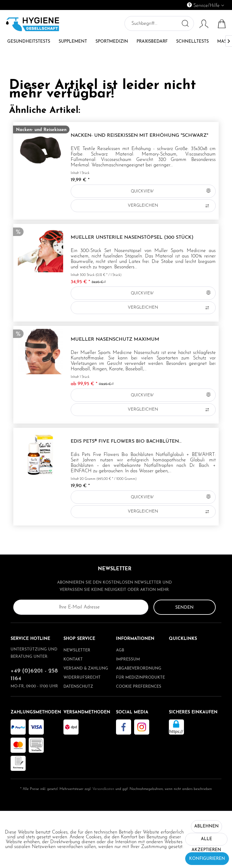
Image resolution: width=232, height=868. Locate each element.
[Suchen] (185, 23)
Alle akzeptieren (206, 841)
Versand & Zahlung (86, 668)
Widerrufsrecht (82, 678)
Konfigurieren (207, 859)
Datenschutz (78, 687)
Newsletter (77, 650)
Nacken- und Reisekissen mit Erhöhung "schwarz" (139, 136)
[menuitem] (178, 5)
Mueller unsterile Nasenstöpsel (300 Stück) (132, 237)
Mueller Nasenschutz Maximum (115, 339)
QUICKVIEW (171, 190)
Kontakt (73, 659)
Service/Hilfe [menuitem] (204, 5)
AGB (120, 650)
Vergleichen (169, 206)
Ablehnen (206, 826)
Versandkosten (103, 789)
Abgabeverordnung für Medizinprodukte (140, 673)
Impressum (128, 659)
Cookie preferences (139, 687)
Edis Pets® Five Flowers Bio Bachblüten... (126, 441)
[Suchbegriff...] (159, 23)
